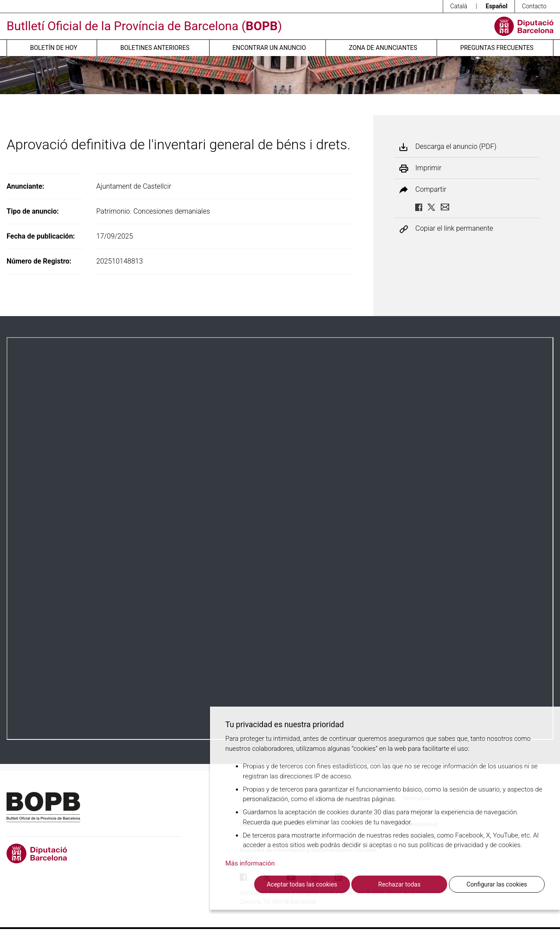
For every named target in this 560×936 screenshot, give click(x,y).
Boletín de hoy (54, 48)
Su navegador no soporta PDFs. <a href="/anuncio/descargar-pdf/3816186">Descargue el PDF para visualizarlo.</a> (280, 538)
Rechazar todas (400, 884)
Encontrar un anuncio (269, 48)
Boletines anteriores (155, 48)
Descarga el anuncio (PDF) (456, 147)
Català (459, 6)
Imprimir (428, 168)
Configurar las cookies (497, 884)
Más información (250, 863)
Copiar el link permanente (454, 229)
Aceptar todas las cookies (302, 884)
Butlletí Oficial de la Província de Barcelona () (144, 26)
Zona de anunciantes (383, 48)
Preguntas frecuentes (497, 48)
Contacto (534, 6)
